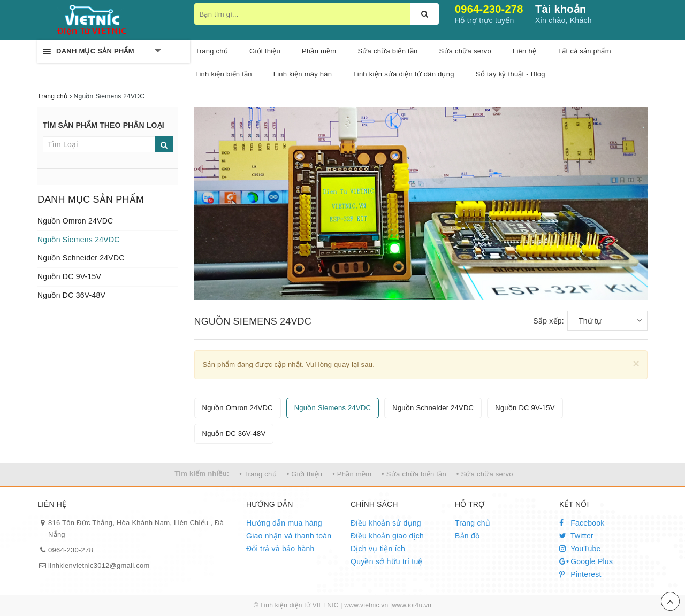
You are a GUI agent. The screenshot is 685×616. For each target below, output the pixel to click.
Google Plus (586, 561)
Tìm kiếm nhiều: (202, 473)
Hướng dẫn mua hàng (284, 523)
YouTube (580, 549)
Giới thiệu (265, 51)
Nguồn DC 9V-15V (69, 276)
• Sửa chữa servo (485, 474)
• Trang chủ (258, 474)
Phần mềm (319, 51)
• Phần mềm (352, 474)
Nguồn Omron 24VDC (75, 221)
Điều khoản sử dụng (386, 523)
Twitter (576, 536)
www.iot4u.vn (412, 605)
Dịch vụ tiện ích (378, 549)
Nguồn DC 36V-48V (71, 295)
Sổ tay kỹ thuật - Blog (511, 74)
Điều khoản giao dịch (387, 536)
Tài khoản (561, 9)
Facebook (582, 523)
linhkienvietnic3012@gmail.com (99, 565)
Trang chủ (212, 51)
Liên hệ (524, 51)
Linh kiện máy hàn (303, 74)
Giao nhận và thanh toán (289, 536)
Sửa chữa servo (465, 51)
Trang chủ (473, 523)
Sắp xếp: (549, 321)
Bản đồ (467, 536)
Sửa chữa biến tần (387, 51)
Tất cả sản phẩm (584, 51)
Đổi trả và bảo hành (280, 549)
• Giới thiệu (305, 474)
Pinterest (580, 574)
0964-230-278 (489, 9)
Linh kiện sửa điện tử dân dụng (404, 74)
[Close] (636, 363)
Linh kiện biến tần (224, 74)
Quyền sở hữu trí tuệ (387, 561)
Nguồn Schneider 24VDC (81, 258)
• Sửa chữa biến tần (414, 474)
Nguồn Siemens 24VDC (79, 240)
